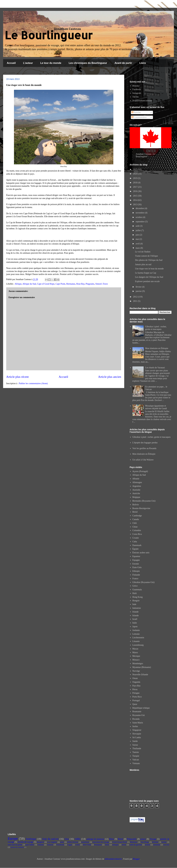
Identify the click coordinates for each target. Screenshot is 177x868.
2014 (136, 200)
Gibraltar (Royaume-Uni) (144, 582)
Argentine (137, 486)
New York (87, 845)
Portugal (136, 700)
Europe (13, 839)
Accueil (11, 63)
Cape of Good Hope (46, 284)
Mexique (136, 656)
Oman (135, 678)
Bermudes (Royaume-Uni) (144, 501)
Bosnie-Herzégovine (141, 508)
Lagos (70, 845)
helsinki (155, 842)
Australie (136, 490)
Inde (134, 604)
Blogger (136, 859)
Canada (136, 519)
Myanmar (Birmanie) (142, 667)
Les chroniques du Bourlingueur (88, 63)
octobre (139, 217)
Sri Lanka (137, 737)
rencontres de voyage (101, 842)
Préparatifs (132, 839)
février (139, 287)
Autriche (136, 493)
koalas (147, 845)
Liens (143, 63)
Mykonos (134, 842)
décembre (140, 208)
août (138, 226)
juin (137, 235)
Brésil (135, 512)
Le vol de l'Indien (143, 252)
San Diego (145, 842)
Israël (135, 619)
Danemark (137, 545)
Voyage (153, 839)
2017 (136, 187)
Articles (136, 112)
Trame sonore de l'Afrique (146, 256)
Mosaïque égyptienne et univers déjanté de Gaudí (156, 407)
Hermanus (71, 284)
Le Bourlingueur (49, 35)
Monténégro (138, 664)
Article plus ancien (110, 377)
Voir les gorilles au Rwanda (144, 448)
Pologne (136, 693)
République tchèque (141, 708)
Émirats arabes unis (141, 553)
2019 (136, 178)
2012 (136, 297)
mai (137, 239)
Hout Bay (80, 284)
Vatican (136, 760)
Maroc (135, 652)
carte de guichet (136, 845)
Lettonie (136, 634)
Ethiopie (136, 571)
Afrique (18, 284)
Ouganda (136, 682)
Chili (135, 523)
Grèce (135, 586)
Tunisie (136, 752)
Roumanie (137, 712)
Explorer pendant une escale (147, 281)
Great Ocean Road (119, 842)
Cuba (135, 542)
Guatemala (137, 590)
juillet (138, 230)
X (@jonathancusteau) (142, 101)
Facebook (137, 89)
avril (138, 244)
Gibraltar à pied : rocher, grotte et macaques (156, 328)
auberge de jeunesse (95, 839)
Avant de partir (123, 63)
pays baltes (30, 845)
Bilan (111, 839)
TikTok (136, 97)
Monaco (136, 660)
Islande (136, 616)
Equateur (136, 556)
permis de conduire (17, 847)
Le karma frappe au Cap (146, 273)
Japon (135, 627)
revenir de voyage (25, 842)
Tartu (107, 845)
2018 (136, 183)
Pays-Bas (136, 686)
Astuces (50, 845)
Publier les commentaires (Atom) (33, 383)
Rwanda (136, 719)
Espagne (136, 560)
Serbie (135, 726)
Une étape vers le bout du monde (149, 269)
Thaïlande (137, 748)
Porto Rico (137, 697)
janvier (139, 291)
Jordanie (136, 630)
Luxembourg (138, 645)
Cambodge (137, 516)
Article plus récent (17, 377)
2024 (136, 174)
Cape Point (60, 284)
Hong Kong (138, 597)
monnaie (157, 845)
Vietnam (136, 763)
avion (124, 845)
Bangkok (40, 842)
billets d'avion (73, 842)
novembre (140, 213)
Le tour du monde (51, 63)
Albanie (136, 479)
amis (62, 842)
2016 (136, 191)
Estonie (136, 564)
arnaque (115, 845)
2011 (135, 301)
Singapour (137, 730)
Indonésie (137, 608)
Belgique (136, 497)
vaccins (166, 845)
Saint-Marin (138, 723)
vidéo (78, 839)
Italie (135, 623)
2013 (136, 204)
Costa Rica (137, 534)
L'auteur (28, 63)
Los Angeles (52, 842)
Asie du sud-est (50, 839)
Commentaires (139, 117)
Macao (135, 649)
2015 (136, 196)
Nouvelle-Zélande (140, 675)
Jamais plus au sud (143, 264)
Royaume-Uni (139, 715)
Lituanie (136, 641)
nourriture (85, 842)
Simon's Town (101, 284)
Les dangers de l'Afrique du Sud (149, 277)
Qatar (135, 704)
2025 (136, 169)
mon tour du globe (15, 845)
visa (67, 839)
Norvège (136, 671)
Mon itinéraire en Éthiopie (157, 348)
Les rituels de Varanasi (155, 368)
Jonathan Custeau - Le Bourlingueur (146, 155)
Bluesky (136, 86)
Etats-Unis (137, 567)
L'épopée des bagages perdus (145, 443)
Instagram (137, 93)
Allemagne (137, 482)
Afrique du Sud (29, 284)
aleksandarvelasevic (113, 859)
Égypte (136, 549)
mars (138, 248)
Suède (135, 741)
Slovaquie (137, 734)
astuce (143, 839)
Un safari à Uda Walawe (143, 460)
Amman (41, 845)
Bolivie (136, 505)
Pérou (135, 689)
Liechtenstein (138, 638)
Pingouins (90, 284)
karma (164, 842)
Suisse (135, 745)
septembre (140, 222)
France (135, 579)
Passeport (98, 845)
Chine (135, 527)
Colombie (137, 530)
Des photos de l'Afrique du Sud (149, 260)
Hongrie (136, 601)
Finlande (136, 575)
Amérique (31, 839)
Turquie (136, 756)
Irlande (136, 612)
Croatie (136, 538)
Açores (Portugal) (140, 471)
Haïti (135, 593)
